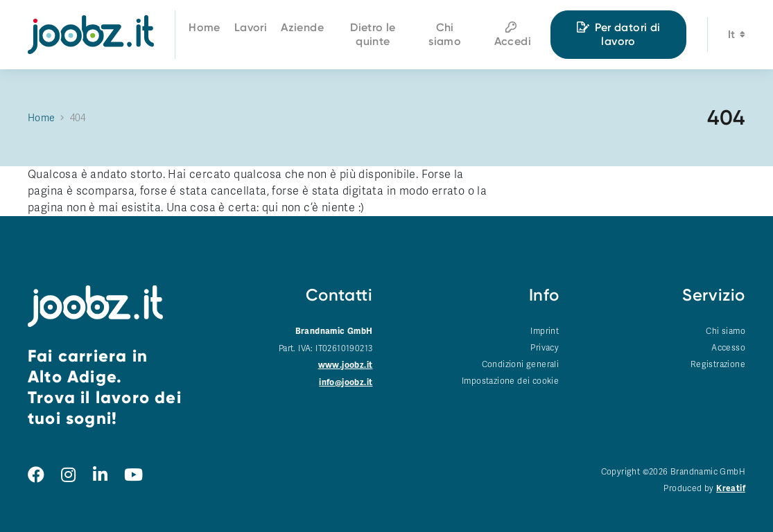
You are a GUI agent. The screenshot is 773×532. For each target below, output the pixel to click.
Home (42, 118)
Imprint (545, 331)
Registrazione (718, 364)
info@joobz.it (346, 383)
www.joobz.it (346, 365)
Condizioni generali (521, 364)
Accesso (728, 348)
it (737, 36)
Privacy (545, 348)
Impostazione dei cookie (510, 381)
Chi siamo (726, 331)
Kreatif (731, 489)
